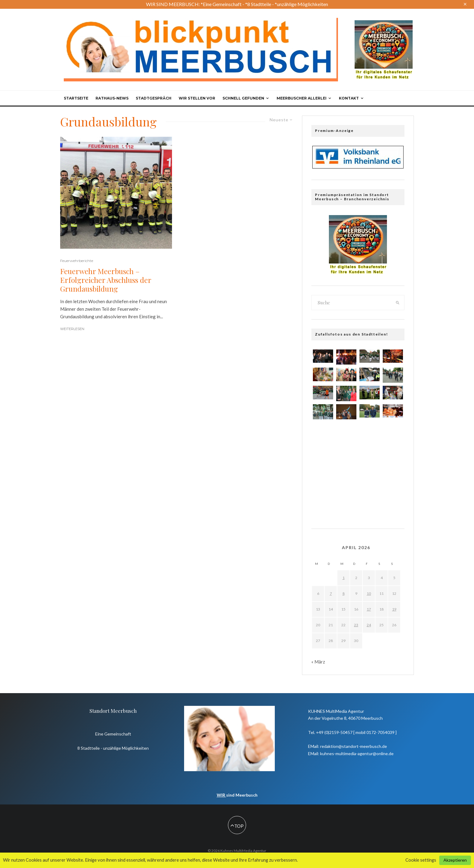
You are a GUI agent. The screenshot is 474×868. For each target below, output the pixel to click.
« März (318, 662)
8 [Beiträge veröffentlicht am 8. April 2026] (344, 593)
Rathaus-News (112, 98)
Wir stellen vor (197, 98)
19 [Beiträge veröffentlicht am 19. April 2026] (394, 609)
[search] (398, 303)
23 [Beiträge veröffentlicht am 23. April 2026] (356, 625)
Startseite (76, 98)
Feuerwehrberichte (77, 261)
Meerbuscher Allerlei (302, 98)
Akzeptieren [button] (455, 860)
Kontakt (349, 98)
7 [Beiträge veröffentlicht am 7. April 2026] (331, 593)
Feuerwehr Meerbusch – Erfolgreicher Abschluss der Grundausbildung (106, 280)
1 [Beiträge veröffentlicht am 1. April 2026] (344, 578)
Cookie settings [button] (421, 860)
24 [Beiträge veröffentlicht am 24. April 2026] (369, 625)
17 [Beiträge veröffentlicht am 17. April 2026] (369, 609)
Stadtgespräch (154, 98)
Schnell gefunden (243, 98)
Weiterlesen (72, 329)
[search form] (352, 303)
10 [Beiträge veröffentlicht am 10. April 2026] (369, 593)
